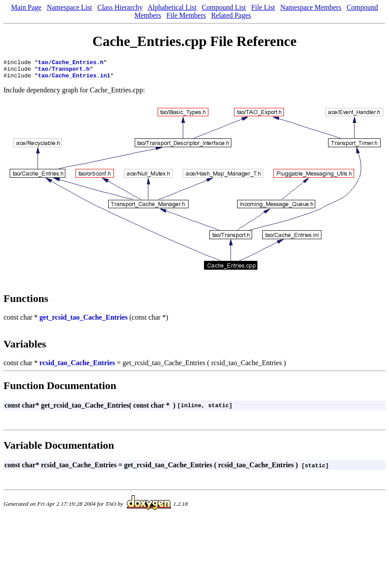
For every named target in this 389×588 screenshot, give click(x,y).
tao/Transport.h (64, 71)
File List (263, 7)
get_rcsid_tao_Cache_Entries (83, 321)
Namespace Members (311, 7)
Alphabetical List (172, 7)
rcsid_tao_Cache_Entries (77, 367)
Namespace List (70, 7)
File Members (186, 15)
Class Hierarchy (120, 7)
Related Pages (231, 15)
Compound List (224, 7)
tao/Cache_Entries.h (71, 63)
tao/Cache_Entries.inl (74, 79)
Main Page (26, 7)
